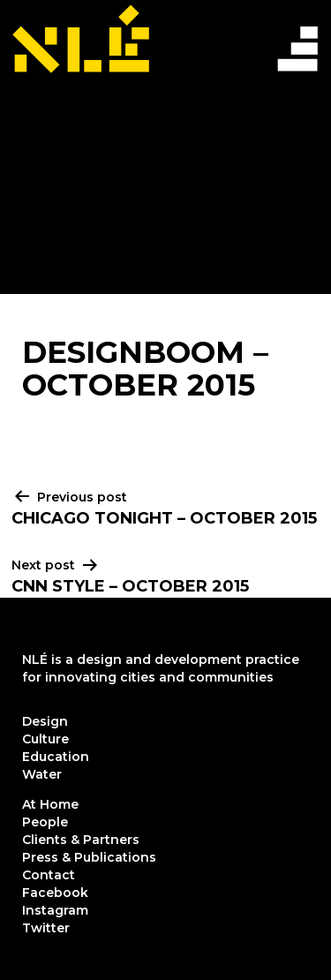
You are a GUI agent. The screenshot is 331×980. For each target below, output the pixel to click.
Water (42, 774)
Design (45, 721)
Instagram (55, 910)
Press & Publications (89, 857)
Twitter (46, 928)
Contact (49, 875)
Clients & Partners (81, 840)
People (45, 822)
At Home (50, 804)
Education (56, 757)
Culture (45, 739)
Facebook (55, 893)
